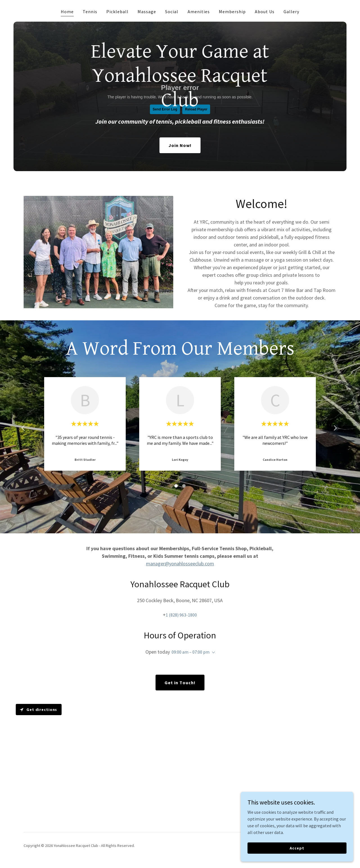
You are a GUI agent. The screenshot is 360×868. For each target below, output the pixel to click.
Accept (297, 848)
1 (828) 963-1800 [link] (181, 615)
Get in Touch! (180, 683)
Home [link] (67, 12)
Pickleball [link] (117, 12)
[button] (212, 652)
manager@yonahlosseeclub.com (180, 564)
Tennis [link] (90, 12)
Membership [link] (232, 12)
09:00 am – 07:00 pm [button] (191, 652)
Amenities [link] (199, 12)
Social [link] (172, 12)
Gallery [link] (291, 12)
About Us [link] (265, 12)
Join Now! (180, 145)
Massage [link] (147, 12)
